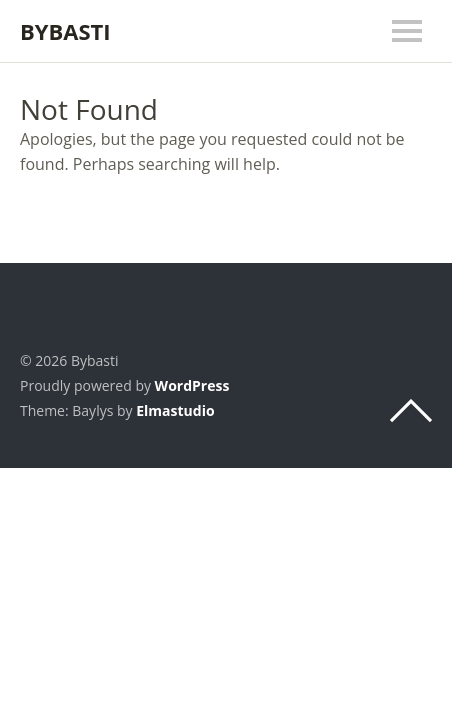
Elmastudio (175, 410)
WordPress (192, 385)
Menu (407, 31)
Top (411, 411)
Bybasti (65, 31)
